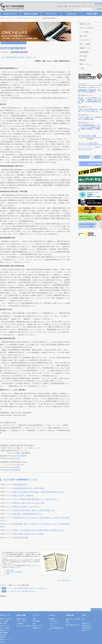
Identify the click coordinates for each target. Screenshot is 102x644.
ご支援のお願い (92, 14)
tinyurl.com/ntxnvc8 (12, 458)
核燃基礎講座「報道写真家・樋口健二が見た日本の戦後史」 (90, 91)
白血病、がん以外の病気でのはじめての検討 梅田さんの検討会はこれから (39, 530)
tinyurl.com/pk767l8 (12, 467)
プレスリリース (54, 624)
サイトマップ (93, 6)
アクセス (85, 6)
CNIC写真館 (36, 621)
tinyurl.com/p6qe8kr (12, 470)
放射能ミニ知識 (21, 619)
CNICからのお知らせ (24, 18)
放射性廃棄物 (84, 52)
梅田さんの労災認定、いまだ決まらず (26, 507)
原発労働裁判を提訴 (20, 484)
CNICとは (71, 14)
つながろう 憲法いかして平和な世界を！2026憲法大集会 (90, 118)
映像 (34, 619)
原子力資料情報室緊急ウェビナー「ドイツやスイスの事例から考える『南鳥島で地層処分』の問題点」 (90, 128)
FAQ (70, 6)
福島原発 (85, 149)
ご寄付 (67, 623)
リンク (100, 6)
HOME (2, 18)
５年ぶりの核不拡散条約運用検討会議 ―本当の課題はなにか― (29, 588)
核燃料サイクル (85, 48)
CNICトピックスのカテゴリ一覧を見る (14, 43)
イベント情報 (84, 32)
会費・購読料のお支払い (73, 625)
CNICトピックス (10, 14)
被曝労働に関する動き (21, 537)
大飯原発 (97, 147)
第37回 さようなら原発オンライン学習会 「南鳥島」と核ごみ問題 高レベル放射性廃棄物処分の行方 (90, 101)
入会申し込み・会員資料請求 (14, 572)
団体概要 (52, 619)
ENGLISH (60, 6)
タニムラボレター (86, 40)
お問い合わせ (76, 6)
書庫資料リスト (37, 628)
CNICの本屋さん (87, 628)
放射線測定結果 (86, 626)
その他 (82, 68)
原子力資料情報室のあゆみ (56, 629)
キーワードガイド (22, 621)
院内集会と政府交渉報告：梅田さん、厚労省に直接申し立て (34, 510)
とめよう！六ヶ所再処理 (24, 626)
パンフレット (89, 147)
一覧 (100, 84)
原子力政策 (83, 56)
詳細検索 (99, 9)
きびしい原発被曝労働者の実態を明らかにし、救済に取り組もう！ (36, 499)
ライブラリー (51, 14)
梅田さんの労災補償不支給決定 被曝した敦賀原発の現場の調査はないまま (39, 492)
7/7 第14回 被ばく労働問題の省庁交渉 (21, 591)
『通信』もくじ (54, 626)
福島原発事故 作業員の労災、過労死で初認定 (29, 488)
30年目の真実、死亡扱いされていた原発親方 (29, 534)
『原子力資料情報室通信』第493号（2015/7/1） (17, 57)
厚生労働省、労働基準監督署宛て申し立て (28, 514)
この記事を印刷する (65, 580)
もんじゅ (81, 147)
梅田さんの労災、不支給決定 (23, 495)
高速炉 (90, 149)
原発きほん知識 (31, 14)
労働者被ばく (24, 52)
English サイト (86, 630)
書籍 (66, 6)
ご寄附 (7, 574)
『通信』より (36, 18)
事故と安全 (83, 36)
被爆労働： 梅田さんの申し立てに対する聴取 (29, 503)
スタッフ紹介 (53, 621)
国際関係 (82, 60)
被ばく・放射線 (85, 44)
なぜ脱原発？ (20, 624)
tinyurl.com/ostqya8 (18, 456)
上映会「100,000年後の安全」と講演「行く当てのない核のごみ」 (90, 110)
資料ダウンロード (86, 64)
